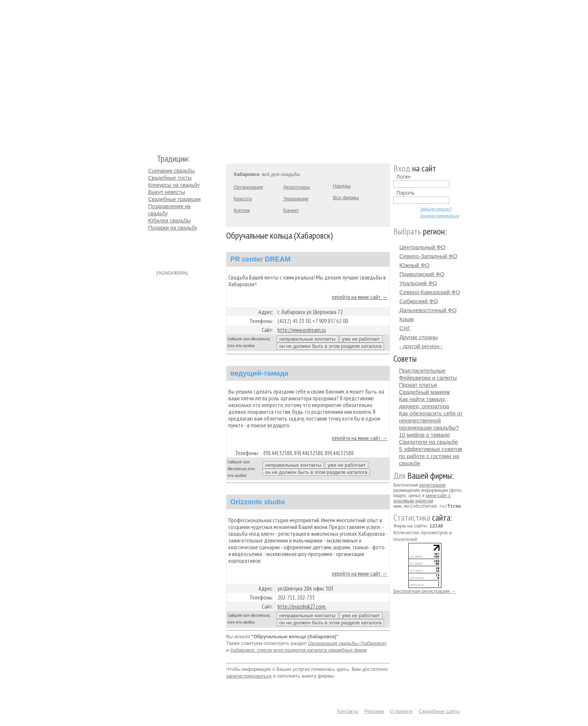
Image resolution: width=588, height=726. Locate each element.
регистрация (432, 485)
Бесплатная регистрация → (425, 591)
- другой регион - (421, 346)
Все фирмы (346, 198)
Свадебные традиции (174, 199)
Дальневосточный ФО (428, 310)
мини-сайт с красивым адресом (422, 498)
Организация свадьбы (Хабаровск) (347, 643)
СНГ (405, 328)
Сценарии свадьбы (171, 171)
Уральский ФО (418, 283)
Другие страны (418, 337)
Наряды (342, 186)
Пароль (406, 193)
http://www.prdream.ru (302, 330)
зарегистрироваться (249, 676)
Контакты (348, 711)
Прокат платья (418, 385)
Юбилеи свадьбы (169, 221)
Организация (248, 187)
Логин (403, 177)
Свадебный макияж (424, 392)
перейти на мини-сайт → (360, 297)
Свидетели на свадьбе (428, 442)
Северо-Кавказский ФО (430, 292)
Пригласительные (422, 371)
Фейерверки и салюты (428, 378)
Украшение (296, 199)
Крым (406, 319)
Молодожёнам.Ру (151, 73)
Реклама (374, 711)
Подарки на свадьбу (173, 228)
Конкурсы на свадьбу (174, 185)
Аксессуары (296, 187)
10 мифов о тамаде (424, 435)
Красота (243, 199)
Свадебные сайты (439, 711)
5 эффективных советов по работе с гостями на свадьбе (431, 456)
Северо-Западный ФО (428, 256)
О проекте (401, 711)
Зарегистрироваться (439, 216)
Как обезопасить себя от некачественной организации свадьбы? (431, 420)
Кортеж (242, 210)
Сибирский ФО (419, 301)
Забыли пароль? (436, 209)
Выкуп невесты (166, 192)
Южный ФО (414, 265)
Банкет (291, 210)
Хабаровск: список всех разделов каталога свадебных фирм (299, 650)
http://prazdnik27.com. (302, 606)
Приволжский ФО (422, 274)
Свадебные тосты (170, 178)
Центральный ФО (422, 247)
